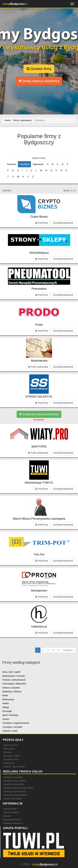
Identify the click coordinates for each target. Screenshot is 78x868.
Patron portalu (10, 809)
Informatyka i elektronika (14, 684)
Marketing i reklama (12, 692)
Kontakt (7, 816)
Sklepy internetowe (13, 799)
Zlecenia (7, 752)
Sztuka (6, 719)
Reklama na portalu (13, 777)
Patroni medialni (11, 812)
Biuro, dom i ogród (11, 672)
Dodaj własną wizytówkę (39, 81)
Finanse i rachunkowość (14, 680)
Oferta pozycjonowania (14, 791)
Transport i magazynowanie (16, 723)
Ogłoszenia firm (11, 745)
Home (8, 120)
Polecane (12, 164)
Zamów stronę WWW (14, 784)
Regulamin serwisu (12, 820)
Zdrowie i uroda (10, 731)
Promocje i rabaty (12, 756)
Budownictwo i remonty (14, 676)
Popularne (24, 164)
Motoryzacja (8, 699)
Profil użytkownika (38, 367)
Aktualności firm (11, 759)
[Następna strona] (68, 650)
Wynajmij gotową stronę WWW (18, 788)
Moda (5, 695)
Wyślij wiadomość (63, 223)
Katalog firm (9, 763)
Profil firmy (42, 223)
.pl (15, 4)
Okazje (6, 707)
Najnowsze (38, 164)
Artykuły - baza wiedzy (14, 767)
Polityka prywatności (13, 823)
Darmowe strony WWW (15, 781)
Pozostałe (7, 711)
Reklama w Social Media (15, 795)
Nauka (5, 703)
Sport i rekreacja (10, 715)
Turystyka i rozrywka (12, 727)
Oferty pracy (9, 749)
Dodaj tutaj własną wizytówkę (39, 414)
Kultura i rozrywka (11, 688)
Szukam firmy (39, 69)
